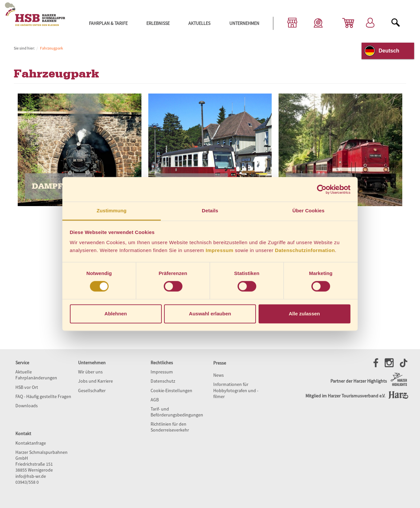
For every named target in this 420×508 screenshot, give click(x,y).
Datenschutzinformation (305, 250)
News (219, 375)
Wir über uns (90, 372)
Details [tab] (210, 211)
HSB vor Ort (27, 387)
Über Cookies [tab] (308, 211)
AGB (155, 400)
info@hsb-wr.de (31, 476)
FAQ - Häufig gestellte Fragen (43, 396)
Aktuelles (199, 23)
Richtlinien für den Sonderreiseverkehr (170, 427)
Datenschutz (163, 381)
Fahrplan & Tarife (108, 23)
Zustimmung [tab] (112, 211)
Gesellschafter (92, 391)
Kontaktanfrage (31, 443)
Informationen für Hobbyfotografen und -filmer (236, 390)
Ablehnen (115, 314)
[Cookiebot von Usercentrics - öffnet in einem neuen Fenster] (322, 189)
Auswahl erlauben (210, 314)
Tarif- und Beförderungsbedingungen (177, 412)
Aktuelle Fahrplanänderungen (36, 375)
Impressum (220, 250)
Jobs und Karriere (95, 381)
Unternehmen (244, 23)
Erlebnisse (158, 23)
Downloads (27, 406)
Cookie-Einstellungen (171, 391)
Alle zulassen (304, 314)
